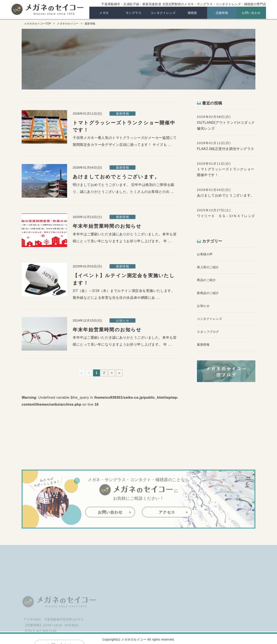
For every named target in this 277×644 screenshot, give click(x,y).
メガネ (104, 13)
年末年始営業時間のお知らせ (107, 226)
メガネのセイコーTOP (37, 24)
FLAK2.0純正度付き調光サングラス (226, 149)
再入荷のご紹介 (208, 267)
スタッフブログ (208, 332)
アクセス (167, 531)
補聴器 (192, 13)
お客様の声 (205, 254)
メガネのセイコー (48, 9)
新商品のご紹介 (208, 293)
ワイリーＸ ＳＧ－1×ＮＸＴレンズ (226, 216)
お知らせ (203, 306)
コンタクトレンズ (163, 13)
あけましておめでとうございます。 (116, 177)
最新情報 (203, 345)
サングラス (134, 13)
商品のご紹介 (206, 280)
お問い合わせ (251, 13)
